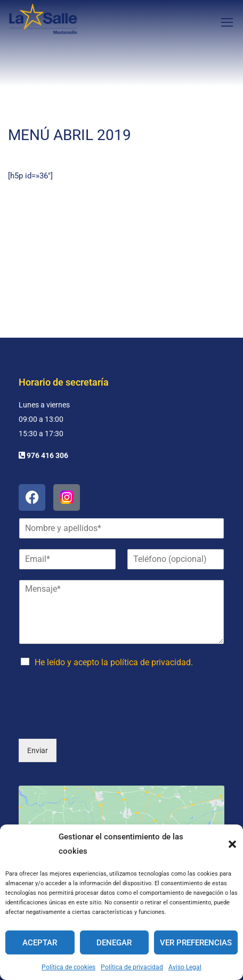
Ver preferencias (196, 943)
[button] (232, 844)
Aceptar (40, 943)
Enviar (38, 701)
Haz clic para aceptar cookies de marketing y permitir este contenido (122, 810)
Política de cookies (68, 967)
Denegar (114, 943)
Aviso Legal (185, 967)
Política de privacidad (132, 967)
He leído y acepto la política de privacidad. (114, 613)
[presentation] (100, 672)
